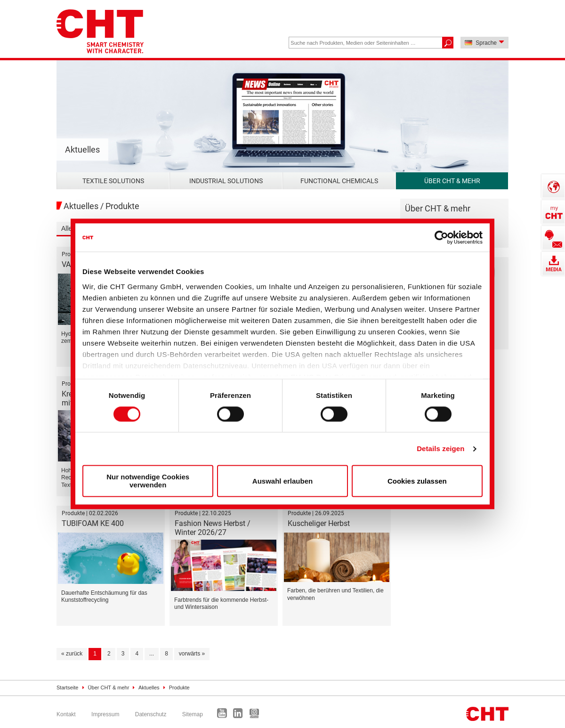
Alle (67, 228)
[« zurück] (72, 654)
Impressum (105, 714)
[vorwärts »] (192, 654)
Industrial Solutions (226, 181)
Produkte (179, 688)
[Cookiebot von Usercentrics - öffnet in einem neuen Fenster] (441, 237)
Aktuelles (149, 688)
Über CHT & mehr (452, 181)
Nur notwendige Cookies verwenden (148, 481)
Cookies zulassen (417, 481)
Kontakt (66, 714)
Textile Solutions (113, 181)
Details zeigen (440, 449)
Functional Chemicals (339, 181)
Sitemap (193, 714)
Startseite (67, 688)
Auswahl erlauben (282, 481)
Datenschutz (151, 714)
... (152, 654)
